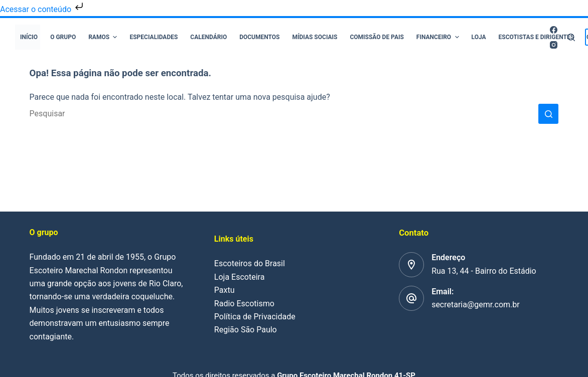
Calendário (208, 37)
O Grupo (63, 37)
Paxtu (225, 290)
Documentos (259, 37)
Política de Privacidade (255, 317)
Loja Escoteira (240, 277)
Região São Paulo (246, 330)
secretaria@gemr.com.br (476, 305)
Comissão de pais (377, 37)
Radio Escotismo (244, 304)
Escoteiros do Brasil (250, 263)
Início (29, 37)
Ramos (104, 37)
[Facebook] (554, 30)
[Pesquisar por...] (284, 114)
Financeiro (439, 37)
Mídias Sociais (315, 37)
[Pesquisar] (571, 37)
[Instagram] (554, 45)
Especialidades (154, 37)
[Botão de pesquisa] (548, 114)
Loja (479, 37)
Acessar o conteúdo (43, 9)
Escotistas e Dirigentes (537, 37)
